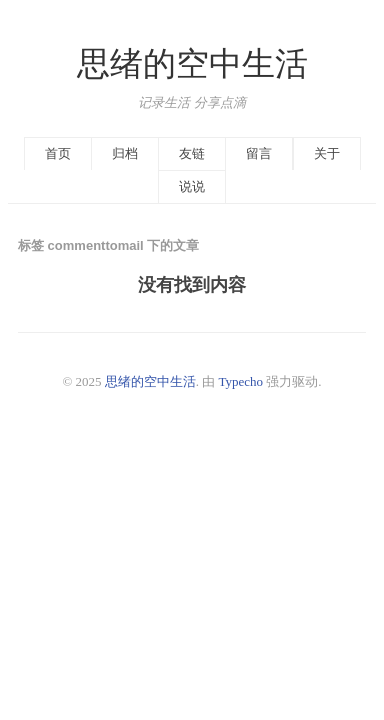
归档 (125, 153)
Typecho (241, 381)
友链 (192, 153)
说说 (192, 186)
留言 (259, 153)
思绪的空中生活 (192, 64)
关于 (327, 153)
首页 (58, 153)
